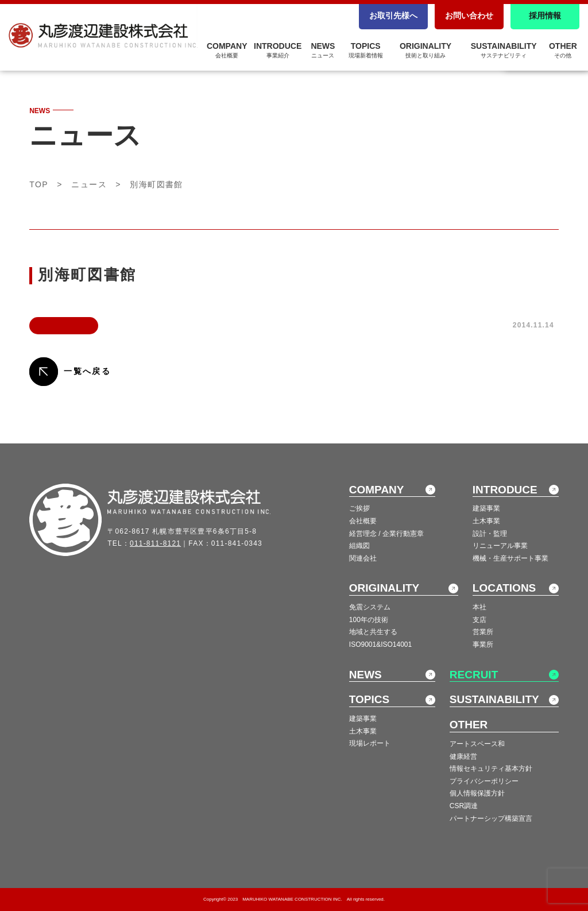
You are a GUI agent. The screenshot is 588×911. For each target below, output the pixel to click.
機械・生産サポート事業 (510, 558)
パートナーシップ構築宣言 (491, 819)
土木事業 (486, 521)
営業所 (483, 632)
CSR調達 (464, 806)
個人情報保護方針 (477, 793)
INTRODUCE (278, 50)
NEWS (323, 50)
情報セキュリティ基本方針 (491, 769)
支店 (479, 620)
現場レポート (370, 743)
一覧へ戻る (87, 371)
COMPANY (227, 50)
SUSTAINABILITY (504, 50)
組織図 (359, 546)
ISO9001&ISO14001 (380, 644)
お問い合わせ (469, 16)
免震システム (370, 607)
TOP (39, 184)
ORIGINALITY (425, 50)
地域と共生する (373, 632)
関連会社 (363, 558)
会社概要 (363, 521)
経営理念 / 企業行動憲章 (386, 534)
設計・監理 (490, 534)
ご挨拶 (359, 508)
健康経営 (463, 756)
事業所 (483, 644)
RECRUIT (474, 675)
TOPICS (366, 50)
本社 (479, 607)
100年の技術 (369, 620)
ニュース (89, 184)
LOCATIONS (504, 588)
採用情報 (545, 16)
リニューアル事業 (500, 546)
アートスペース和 (477, 744)
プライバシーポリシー (484, 781)
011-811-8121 (155, 543)
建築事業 (486, 508)
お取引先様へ (393, 16)
